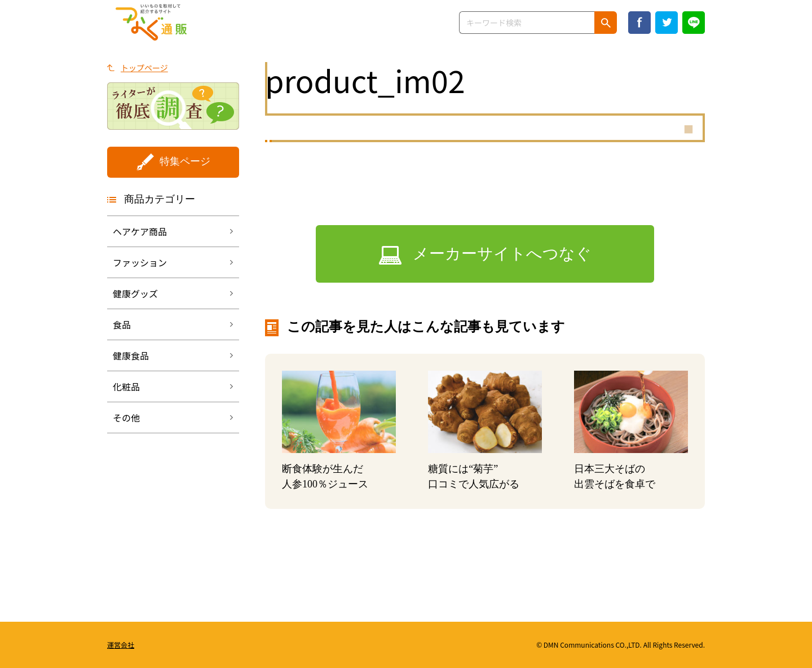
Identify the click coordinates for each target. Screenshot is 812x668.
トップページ (144, 68)
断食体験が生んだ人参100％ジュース (325, 476)
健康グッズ (135, 293)
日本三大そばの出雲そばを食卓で (615, 476)
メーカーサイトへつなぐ (502, 254)
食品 (122, 324)
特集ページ (185, 161)
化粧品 (126, 386)
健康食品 (131, 355)
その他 (126, 417)
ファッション (140, 262)
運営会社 (121, 645)
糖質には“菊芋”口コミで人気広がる (474, 476)
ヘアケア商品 (140, 231)
